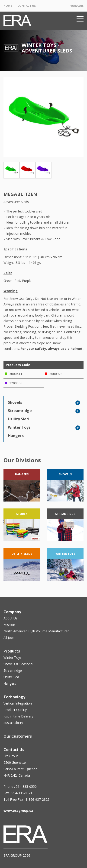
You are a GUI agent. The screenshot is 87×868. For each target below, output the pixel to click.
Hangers (16, 436)
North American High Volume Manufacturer (36, 631)
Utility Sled (18, 419)
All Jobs (9, 638)
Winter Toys (19, 427)
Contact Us (27, 6)
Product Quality (15, 710)
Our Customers (18, 736)
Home (8, 6)
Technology (14, 697)
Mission (9, 625)
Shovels (15, 402)
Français (77, 6)
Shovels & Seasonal (18, 664)
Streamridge (20, 411)
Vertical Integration (18, 703)
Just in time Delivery (18, 716)
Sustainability (13, 723)
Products (12, 651)
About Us (10, 618)
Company (12, 612)
